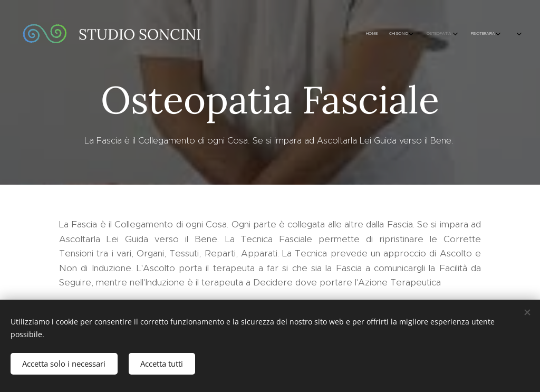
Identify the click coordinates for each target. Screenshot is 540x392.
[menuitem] (307, 34)
